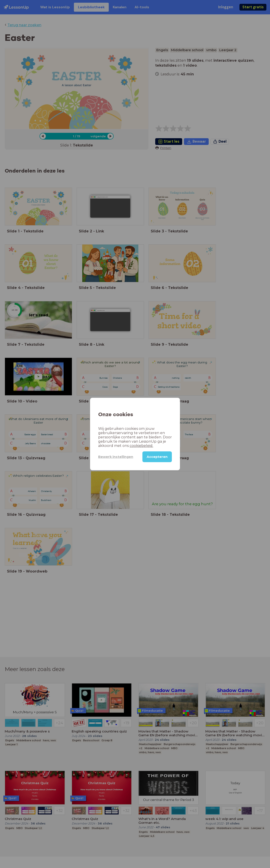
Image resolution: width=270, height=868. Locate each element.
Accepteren (157, 457)
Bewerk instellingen (116, 457)
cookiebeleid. (141, 446)
